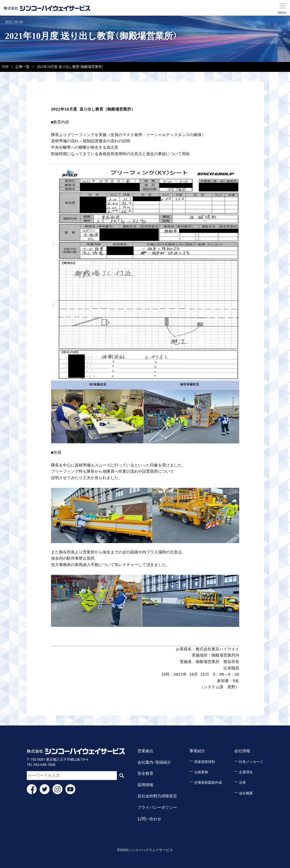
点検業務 (201, 772)
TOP (5, 67)
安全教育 (145, 773)
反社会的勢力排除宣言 (157, 796)
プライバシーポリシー (157, 807)
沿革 (242, 783)
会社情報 (242, 751)
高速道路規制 (205, 762)
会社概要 (246, 793)
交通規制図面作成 (208, 783)
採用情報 (145, 785)
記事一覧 (23, 67)
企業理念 (246, 772)
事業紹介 (197, 751)
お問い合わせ (149, 819)
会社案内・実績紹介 (154, 762)
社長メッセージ (251, 762)
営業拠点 (145, 751)
